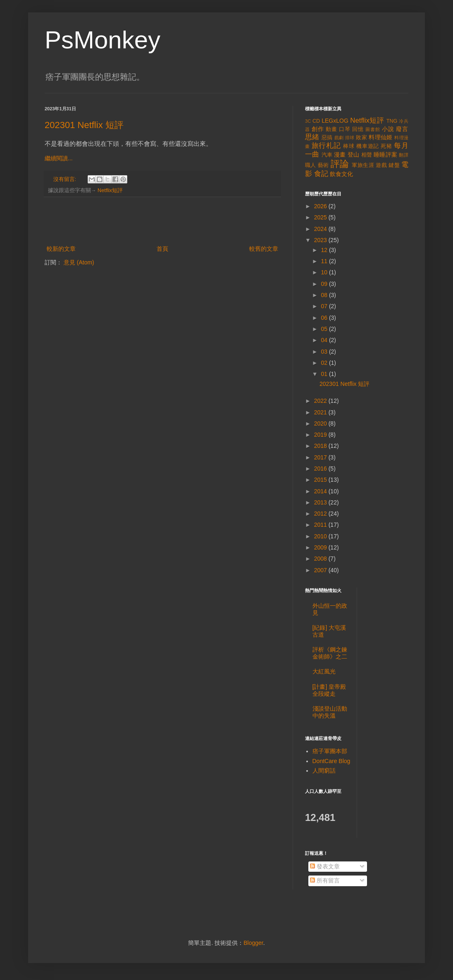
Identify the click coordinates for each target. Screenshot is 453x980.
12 (325, 250)
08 (325, 295)
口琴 (345, 129)
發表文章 (325, 866)
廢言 (402, 129)
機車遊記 (368, 146)
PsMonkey (103, 40)
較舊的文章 (264, 249)
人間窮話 (324, 771)
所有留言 (325, 880)
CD (316, 121)
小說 (388, 129)
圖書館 (373, 129)
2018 (321, 446)
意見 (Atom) (79, 262)
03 (325, 352)
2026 (321, 206)
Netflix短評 (110, 190)
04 (325, 340)
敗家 (361, 138)
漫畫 (340, 155)
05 (325, 329)
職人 (311, 165)
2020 (321, 423)
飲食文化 (341, 174)
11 (325, 261)
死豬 (386, 146)
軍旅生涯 (363, 165)
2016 (321, 469)
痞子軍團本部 (330, 751)
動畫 (331, 129)
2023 (321, 240)
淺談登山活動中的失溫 (330, 712)
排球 (350, 138)
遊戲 (381, 165)
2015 (321, 480)
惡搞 (327, 138)
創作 (318, 129)
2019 (321, 435)
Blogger (253, 943)
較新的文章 (61, 249)
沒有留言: (66, 179)
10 (325, 272)
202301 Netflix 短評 (84, 125)
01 (325, 374)
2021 (321, 412)
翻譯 (404, 155)
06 (325, 318)
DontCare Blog (331, 761)
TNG (392, 121)
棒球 (349, 146)
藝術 (323, 165)
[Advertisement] (162, 221)
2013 (321, 502)
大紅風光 (324, 671)
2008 (321, 559)
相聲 (367, 155)
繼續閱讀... (59, 158)
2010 (321, 536)
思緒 (312, 137)
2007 (321, 570)
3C (308, 121)
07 (325, 306)
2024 (321, 229)
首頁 (162, 249)
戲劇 (339, 138)
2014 (321, 491)
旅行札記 (326, 146)
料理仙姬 (381, 137)
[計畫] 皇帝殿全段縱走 (329, 690)
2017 (321, 457)
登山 (354, 155)
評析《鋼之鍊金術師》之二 (330, 653)
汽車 (327, 155)
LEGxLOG (335, 121)
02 (325, 363)
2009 (321, 547)
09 (325, 284)
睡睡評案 (385, 155)
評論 (340, 164)
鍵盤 (394, 165)
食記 (321, 174)
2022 (321, 401)
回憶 (358, 129)
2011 (321, 525)
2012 (321, 514)
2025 (321, 217)
